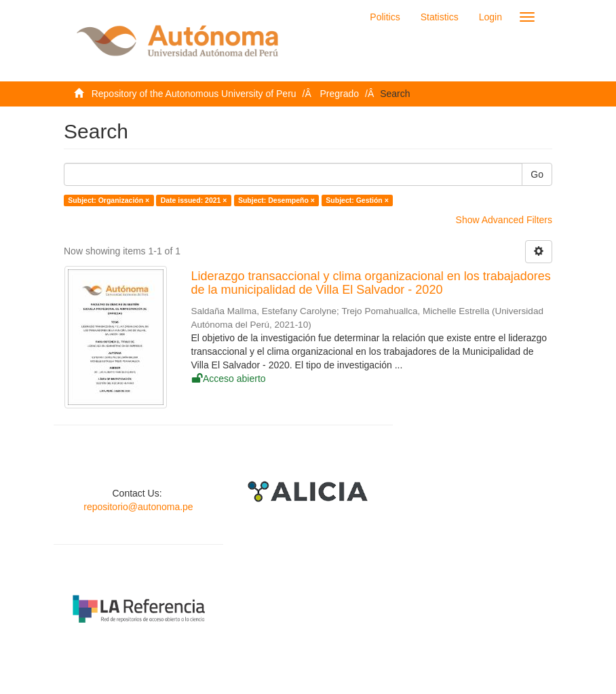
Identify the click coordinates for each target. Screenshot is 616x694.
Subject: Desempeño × (276, 200)
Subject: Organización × (109, 200)
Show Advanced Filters (504, 220)
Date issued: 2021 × (194, 200)
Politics (385, 17)
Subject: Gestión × (357, 200)
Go (537, 174)
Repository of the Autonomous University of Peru (194, 94)
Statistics (440, 17)
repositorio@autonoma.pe (138, 507)
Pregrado (340, 94)
